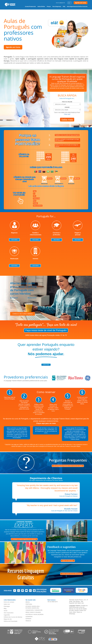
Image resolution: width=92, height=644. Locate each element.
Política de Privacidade (11, 621)
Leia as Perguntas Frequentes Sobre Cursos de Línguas (68, 466)
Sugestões (7, 615)
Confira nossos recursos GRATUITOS (71, 574)
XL (34, 194)
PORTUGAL (29, 604)
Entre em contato (9, 602)
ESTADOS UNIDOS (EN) (32, 606)
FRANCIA (28, 621)
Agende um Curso (81, 3)
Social (6, 611)
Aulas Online (41, 6)
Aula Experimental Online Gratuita (77, 6)
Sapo (35, 191)
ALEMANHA (29, 617)
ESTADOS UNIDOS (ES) (32, 608)
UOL (35, 196)
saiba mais (46, 365)
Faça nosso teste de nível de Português (46, 330)
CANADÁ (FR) (38, 610)
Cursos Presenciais (30, 6)
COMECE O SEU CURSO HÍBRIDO (23, 314)
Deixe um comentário (68, 561)
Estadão (35, 203)
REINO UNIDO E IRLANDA (33, 612)
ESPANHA (28, 619)
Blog (5, 608)
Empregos (7, 606)
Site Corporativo (9, 613)
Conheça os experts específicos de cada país (24, 539)
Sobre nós (7, 604)
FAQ (64, 6)
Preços (49, 6)
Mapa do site (8, 619)
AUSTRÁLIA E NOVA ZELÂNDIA (34, 614)
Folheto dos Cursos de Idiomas (13, 617)
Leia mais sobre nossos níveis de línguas (46, 186)
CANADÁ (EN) (30, 610)
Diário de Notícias (38, 206)
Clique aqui (67, 114)
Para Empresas (57, 6)
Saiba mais (67, 120)
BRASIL (28, 602)
